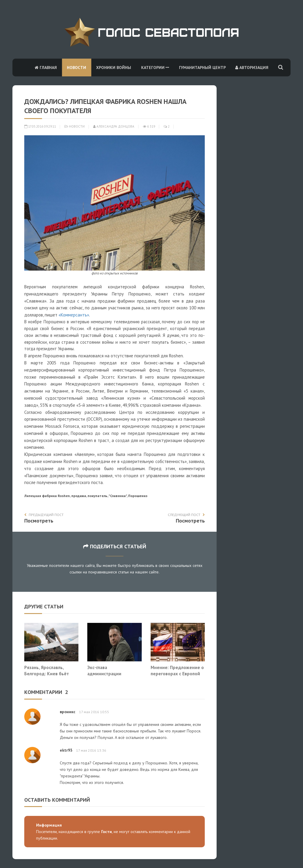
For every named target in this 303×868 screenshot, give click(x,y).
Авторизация (252, 67)
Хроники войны (114, 67)
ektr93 (66, 750)
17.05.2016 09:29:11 (40, 126)
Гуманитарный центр (202, 67)
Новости (76, 67)
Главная (46, 67)
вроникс (68, 712)
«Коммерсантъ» (74, 315)
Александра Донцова (114, 126)
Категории (155, 67)
